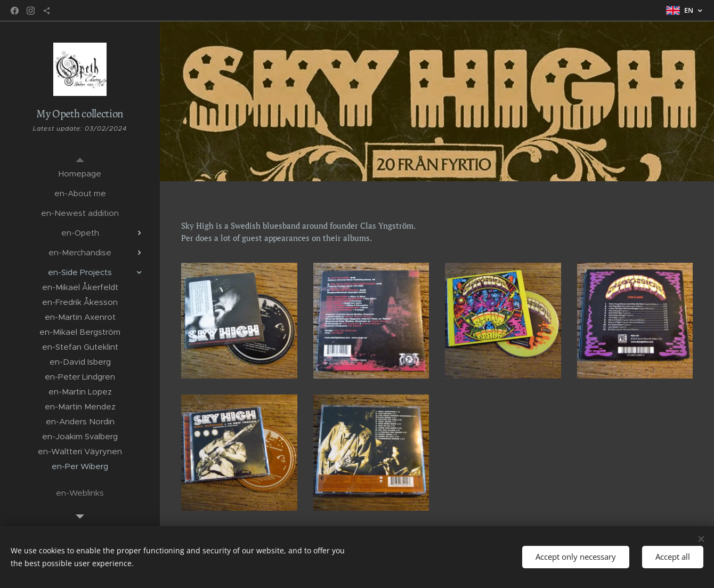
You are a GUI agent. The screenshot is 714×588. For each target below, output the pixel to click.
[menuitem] (80, 174)
